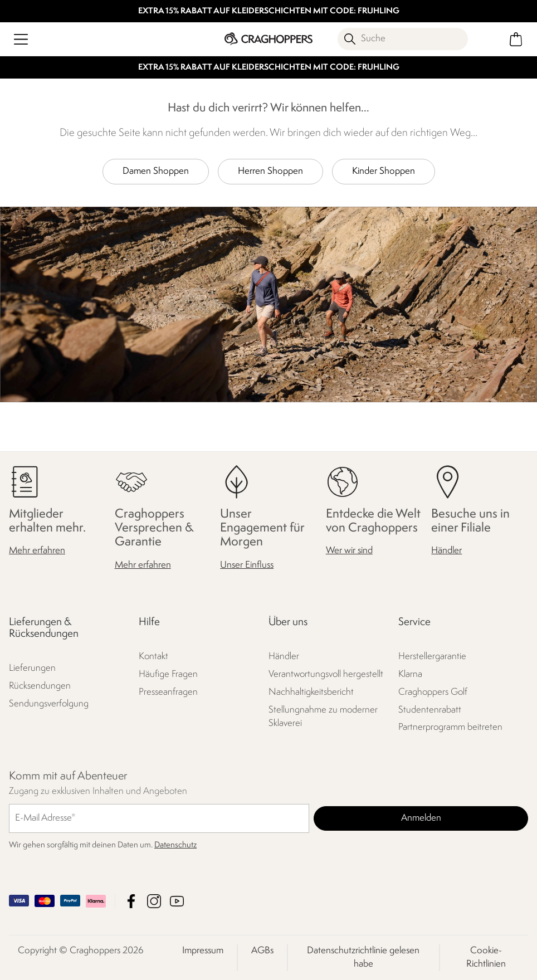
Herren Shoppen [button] (270, 171)
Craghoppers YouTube (177, 901)
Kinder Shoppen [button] (384, 171)
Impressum (203, 951)
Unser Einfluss (247, 565)
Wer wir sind (349, 551)
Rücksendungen (40, 687)
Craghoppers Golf (433, 692)
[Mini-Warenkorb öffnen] (516, 39)
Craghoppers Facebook (131, 901)
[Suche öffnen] (403, 39)
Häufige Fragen (168, 674)
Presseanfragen (168, 692)
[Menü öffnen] (21, 39)
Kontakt (153, 657)
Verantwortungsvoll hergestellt (326, 674)
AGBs (262, 951)
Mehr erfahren (37, 551)
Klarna (410, 674)
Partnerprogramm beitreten (450, 728)
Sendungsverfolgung (49, 704)
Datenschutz (175, 845)
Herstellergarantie (432, 657)
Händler (446, 551)
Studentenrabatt (430, 710)
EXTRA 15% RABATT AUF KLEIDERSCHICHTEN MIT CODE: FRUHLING (269, 11)
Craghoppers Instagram (154, 901)
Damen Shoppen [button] (156, 171)
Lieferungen (32, 669)
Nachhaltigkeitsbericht (311, 692)
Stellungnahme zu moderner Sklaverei (323, 717)
